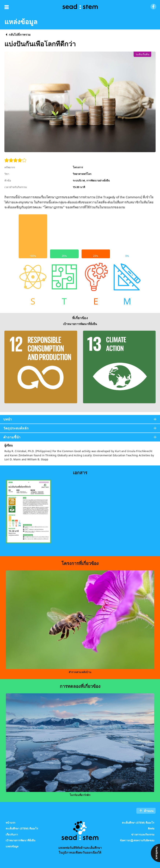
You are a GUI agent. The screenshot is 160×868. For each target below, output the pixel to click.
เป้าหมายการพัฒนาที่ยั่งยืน (21, 840)
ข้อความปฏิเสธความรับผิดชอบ (137, 840)
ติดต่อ (151, 828)
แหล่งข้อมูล (12, 846)
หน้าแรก (10, 822)
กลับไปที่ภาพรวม (20, 35)
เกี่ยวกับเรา (12, 834)
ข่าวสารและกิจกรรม (143, 834)
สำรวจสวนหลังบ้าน (80, 672)
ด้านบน (149, 811)
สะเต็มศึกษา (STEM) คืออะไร (22, 828)
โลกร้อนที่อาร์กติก (80, 795)
